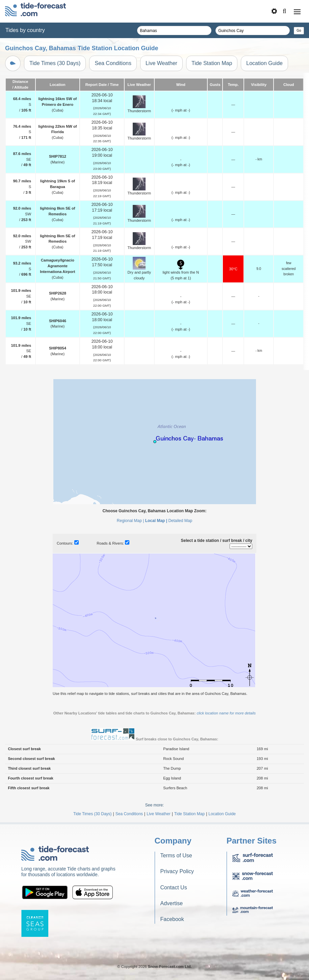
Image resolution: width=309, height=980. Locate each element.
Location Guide (264, 63)
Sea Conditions (113, 63)
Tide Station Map (212, 63)
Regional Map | (131, 521)
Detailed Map (180, 521)
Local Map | (156, 521)
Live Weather (161, 63)
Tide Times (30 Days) (55, 63)
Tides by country (25, 30)
